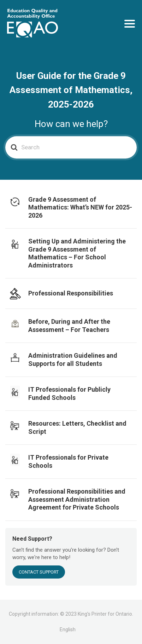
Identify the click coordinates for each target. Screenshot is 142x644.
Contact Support (39, 572)
